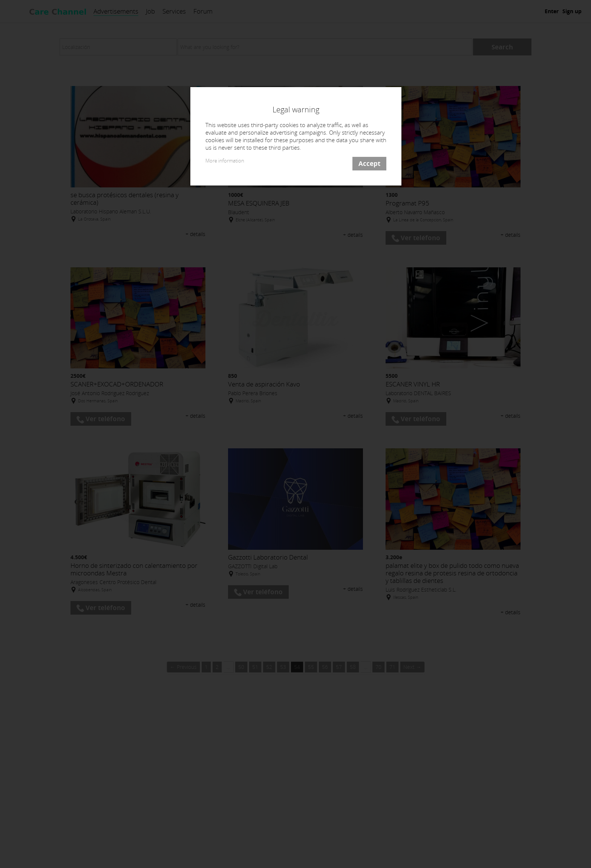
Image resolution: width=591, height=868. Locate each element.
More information (225, 161)
